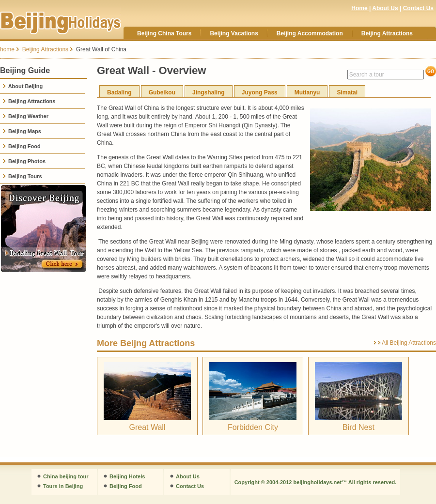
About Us (385, 8)
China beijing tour (66, 476)
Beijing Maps (22, 131)
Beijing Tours (22, 176)
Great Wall (148, 427)
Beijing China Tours (164, 33)
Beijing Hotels (127, 476)
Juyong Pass (260, 92)
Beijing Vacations (234, 33)
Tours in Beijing (63, 486)
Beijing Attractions (387, 33)
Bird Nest (358, 427)
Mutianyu (307, 92)
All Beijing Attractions (409, 343)
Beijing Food (22, 146)
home (7, 49)
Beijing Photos (24, 161)
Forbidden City (253, 427)
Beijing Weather (25, 116)
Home (360, 8)
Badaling (119, 92)
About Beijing (23, 86)
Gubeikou (162, 92)
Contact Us (418, 8)
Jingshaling (209, 92)
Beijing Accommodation (310, 33)
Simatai (347, 92)
